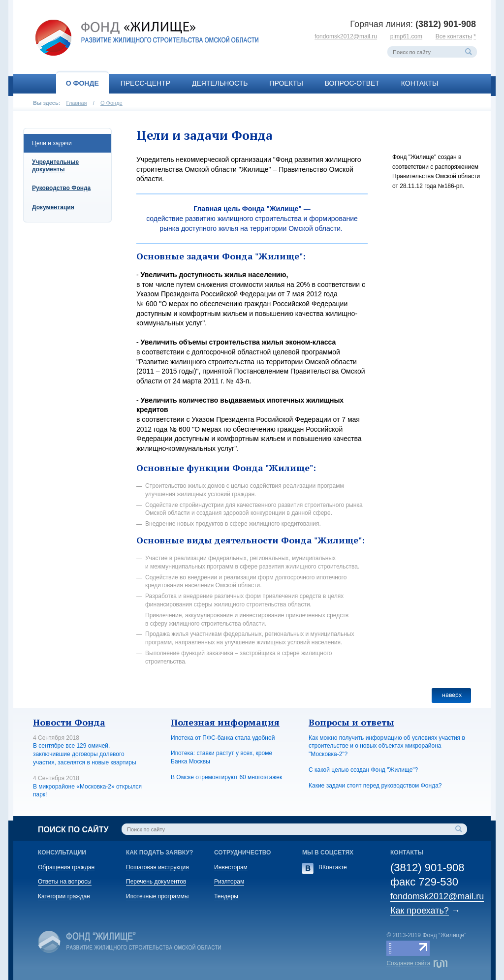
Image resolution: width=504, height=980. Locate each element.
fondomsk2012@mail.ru (346, 36)
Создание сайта (408, 963)
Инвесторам (231, 867)
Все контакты (454, 36)
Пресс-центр (145, 83)
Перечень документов (156, 882)
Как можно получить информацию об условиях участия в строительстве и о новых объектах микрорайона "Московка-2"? (387, 746)
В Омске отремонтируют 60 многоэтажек (226, 777)
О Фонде (82, 83)
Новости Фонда (69, 722)
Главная (77, 103)
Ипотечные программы (157, 896)
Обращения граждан (66, 867)
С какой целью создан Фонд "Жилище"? (363, 770)
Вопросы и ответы (351, 722)
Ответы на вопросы (65, 882)
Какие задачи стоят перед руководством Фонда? (375, 786)
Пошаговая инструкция (157, 867)
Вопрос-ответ (352, 83)
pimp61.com (406, 36)
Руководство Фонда (61, 188)
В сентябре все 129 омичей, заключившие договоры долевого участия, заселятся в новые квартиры (85, 754)
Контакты (420, 83)
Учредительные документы (55, 165)
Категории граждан (64, 896)
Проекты (286, 83)
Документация (53, 207)
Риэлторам (229, 882)
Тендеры (226, 896)
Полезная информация (225, 722)
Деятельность (220, 83)
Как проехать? (420, 911)
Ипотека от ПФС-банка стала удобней (223, 738)
